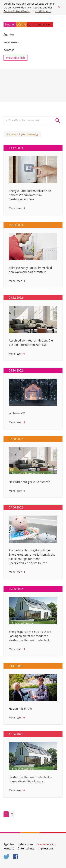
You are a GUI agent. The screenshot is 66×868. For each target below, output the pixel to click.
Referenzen (11, 42)
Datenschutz (26, 848)
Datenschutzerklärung (17, 11)
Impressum (45, 848)
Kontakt (9, 50)
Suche (59, 120)
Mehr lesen (15, 208)
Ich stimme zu (43, 11)
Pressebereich (15, 58)
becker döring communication (28, 25)
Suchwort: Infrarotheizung (22, 134)
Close (59, 7)
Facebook (17, 857)
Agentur (9, 34)
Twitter (7, 857)
